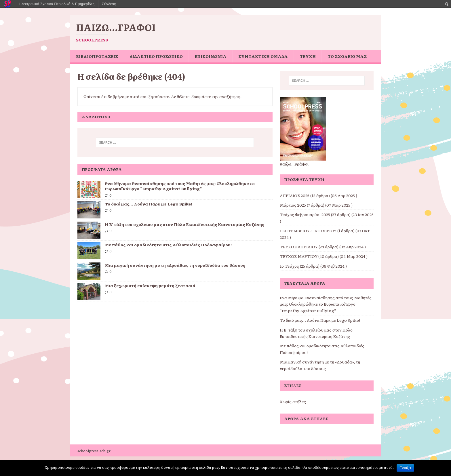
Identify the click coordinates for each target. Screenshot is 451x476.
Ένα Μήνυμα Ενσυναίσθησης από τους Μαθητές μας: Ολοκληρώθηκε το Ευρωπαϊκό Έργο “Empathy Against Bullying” (180, 186)
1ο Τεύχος (289, 266)
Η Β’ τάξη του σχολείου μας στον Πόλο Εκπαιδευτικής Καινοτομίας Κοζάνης (184, 224)
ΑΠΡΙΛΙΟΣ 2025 (295, 195)
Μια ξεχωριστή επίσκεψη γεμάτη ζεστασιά (150, 285)
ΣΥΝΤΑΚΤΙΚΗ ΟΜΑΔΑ (263, 56)
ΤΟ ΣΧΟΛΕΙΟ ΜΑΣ (347, 56)
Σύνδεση (109, 4)
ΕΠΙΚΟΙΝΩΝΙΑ (211, 56)
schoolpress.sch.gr (94, 451)
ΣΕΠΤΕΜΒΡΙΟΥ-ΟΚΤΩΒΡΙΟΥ (308, 231)
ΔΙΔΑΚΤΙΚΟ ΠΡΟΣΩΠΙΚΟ (156, 56)
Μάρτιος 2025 (293, 205)
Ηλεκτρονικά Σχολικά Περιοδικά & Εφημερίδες (57, 4)
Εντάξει (405, 468)
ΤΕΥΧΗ (308, 56)
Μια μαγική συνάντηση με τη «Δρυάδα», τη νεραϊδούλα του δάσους (175, 265)
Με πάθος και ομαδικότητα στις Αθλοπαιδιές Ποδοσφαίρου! (168, 245)
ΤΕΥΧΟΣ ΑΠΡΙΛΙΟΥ (299, 247)
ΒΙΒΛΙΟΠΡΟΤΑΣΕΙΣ (97, 56)
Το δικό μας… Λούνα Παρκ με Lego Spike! (148, 204)
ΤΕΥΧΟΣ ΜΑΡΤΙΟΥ (299, 256)
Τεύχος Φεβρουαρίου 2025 (305, 214)
